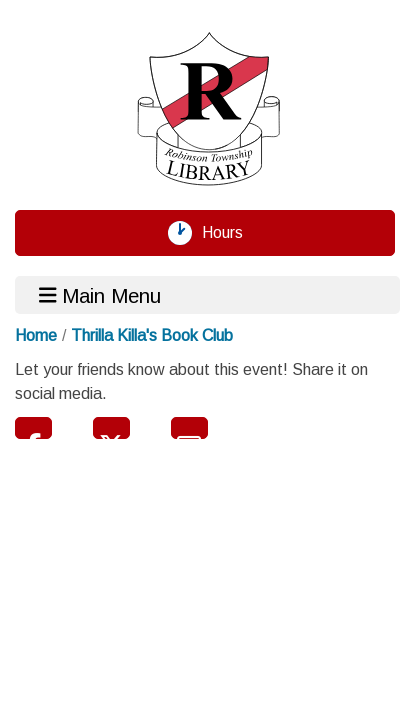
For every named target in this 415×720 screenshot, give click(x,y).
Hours (230, 233)
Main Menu (100, 295)
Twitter (111, 428)
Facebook (33, 428)
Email (189, 428)
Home (36, 335)
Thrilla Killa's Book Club (152, 335)
